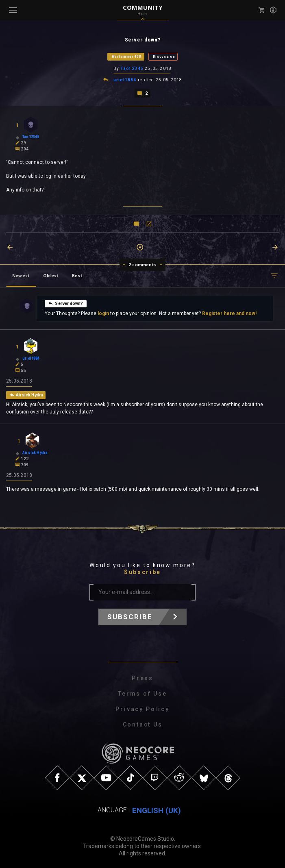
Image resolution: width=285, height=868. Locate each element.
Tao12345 (132, 69)
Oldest (51, 275)
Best (77, 275)
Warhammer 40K (127, 57)
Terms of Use (142, 693)
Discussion (164, 57)
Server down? (65, 302)
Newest (21, 275)
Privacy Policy (142, 708)
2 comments (142, 264)
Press (142, 677)
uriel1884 (125, 79)
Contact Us (143, 724)
